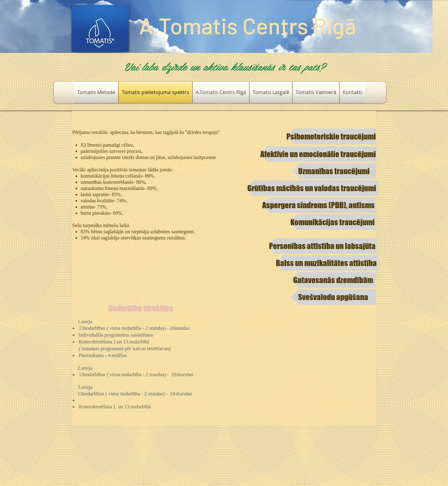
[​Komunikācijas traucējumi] (333, 222)
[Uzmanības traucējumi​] (334, 171)
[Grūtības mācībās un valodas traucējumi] (312, 188)
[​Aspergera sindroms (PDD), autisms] (319, 205)
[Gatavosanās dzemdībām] (333, 280)
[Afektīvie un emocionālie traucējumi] (318, 154)
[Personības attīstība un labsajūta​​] (322, 246)
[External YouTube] (294, 373)
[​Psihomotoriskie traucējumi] (331, 136)
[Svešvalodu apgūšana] (333, 297)
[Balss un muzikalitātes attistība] (326, 263)
